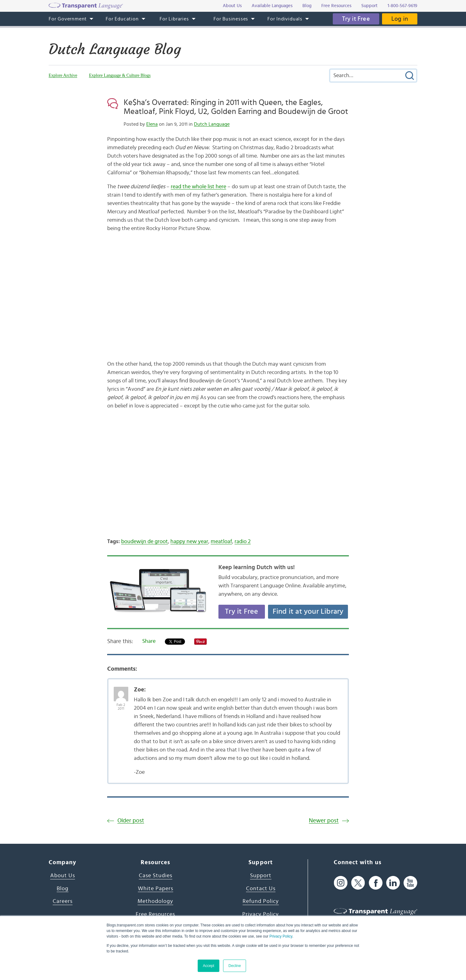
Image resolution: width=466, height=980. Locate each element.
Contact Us (261, 889)
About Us (63, 876)
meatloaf (221, 542)
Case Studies (156, 876)
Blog (63, 889)
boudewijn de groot (145, 542)
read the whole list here (198, 187)
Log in (400, 19)
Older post (131, 821)
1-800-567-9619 (402, 6)
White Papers (156, 889)
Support (261, 876)
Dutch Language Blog (115, 49)
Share (149, 641)
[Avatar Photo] (121, 691)
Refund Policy (261, 901)
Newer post (324, 821)
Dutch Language (212, 124)
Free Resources (155, 914)
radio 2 (243, 542)
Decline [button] (235, 966)
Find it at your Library (308, 612)
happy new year (189, 542)
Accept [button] (209, 966)
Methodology (155, 901)
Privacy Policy (281, 936)
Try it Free (356, 19)
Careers (63, 901)
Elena (152, 124)
